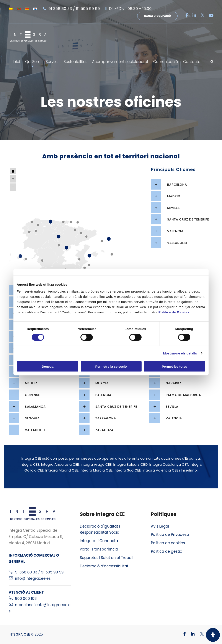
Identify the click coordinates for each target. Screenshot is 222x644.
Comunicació (166, 62)
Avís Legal (160, 526)
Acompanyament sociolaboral (120, 62)
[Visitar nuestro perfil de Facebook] (182, 634)
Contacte (192, 62)
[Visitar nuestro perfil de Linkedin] (191, 634)
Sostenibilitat (75, 62)
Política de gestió (167, 551)
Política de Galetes (174, 312)
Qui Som (33, 62)
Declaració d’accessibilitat (104, 566)
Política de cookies (168, 543)
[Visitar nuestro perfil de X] (200, 634)
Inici (16, 62)
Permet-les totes (174, 366)
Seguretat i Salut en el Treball (107, 558)
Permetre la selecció (111, 366)
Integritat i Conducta (99, 541)
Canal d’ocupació (157, 16)
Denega (47, 366)
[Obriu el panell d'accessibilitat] (213, 635)
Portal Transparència (99, 549)
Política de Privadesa (170, 535)
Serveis (52, 62)
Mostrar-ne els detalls (180, 353)
